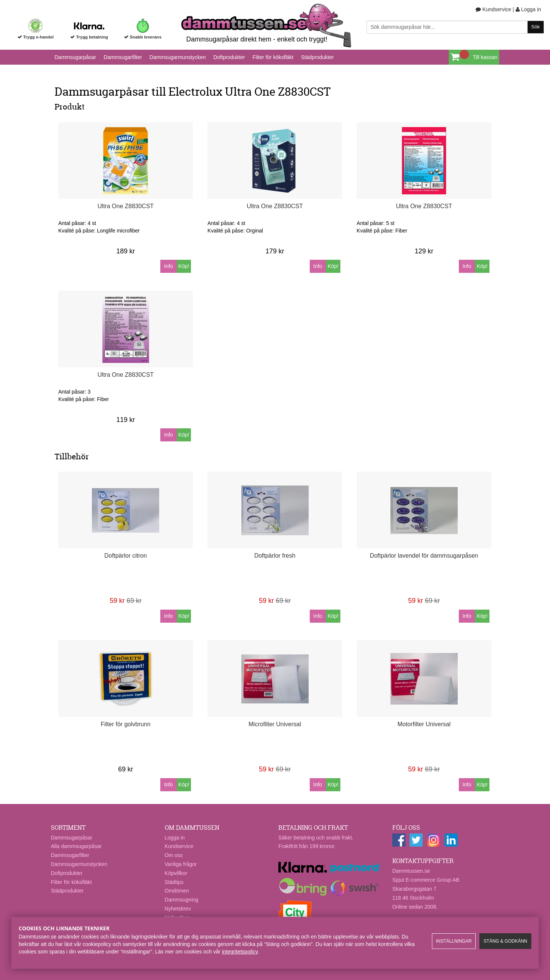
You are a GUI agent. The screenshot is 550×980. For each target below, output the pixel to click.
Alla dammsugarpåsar (76, 846)
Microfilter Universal (275, 724)
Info (168, 266)
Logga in (529, 9)
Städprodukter (317, 57)
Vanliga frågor (181, 864)
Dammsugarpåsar (75, 57)
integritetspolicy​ (240, 952)
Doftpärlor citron (126, 556)
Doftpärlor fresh (275, 556)
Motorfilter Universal (424, 724)
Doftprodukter (229, 57)
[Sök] (455, 27)
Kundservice (493, 9)
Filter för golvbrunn (126, 724)
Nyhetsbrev (178, 909)
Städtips (174, 882)
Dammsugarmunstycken (178, 57)
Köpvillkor (176, 873)
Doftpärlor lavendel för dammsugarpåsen (424, 556)
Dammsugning (182, 900)
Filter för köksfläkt (273, 57)
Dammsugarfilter (123, 57)
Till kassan (485, 57)
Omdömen (177, 891)
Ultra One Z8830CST (126, 206)
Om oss (174, 855)
